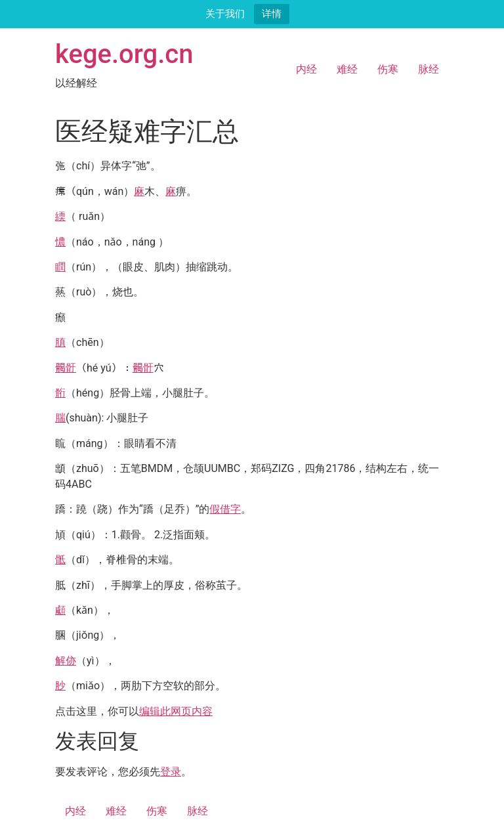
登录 (171, 772)
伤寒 (388, 69)
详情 (272, 13)
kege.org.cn (124, 54)
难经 (347, 69)
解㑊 (66, 661)
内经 (306, 69)
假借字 (225, 509)
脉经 (429, 69)
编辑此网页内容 (176, 711)
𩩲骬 (66, 368)
